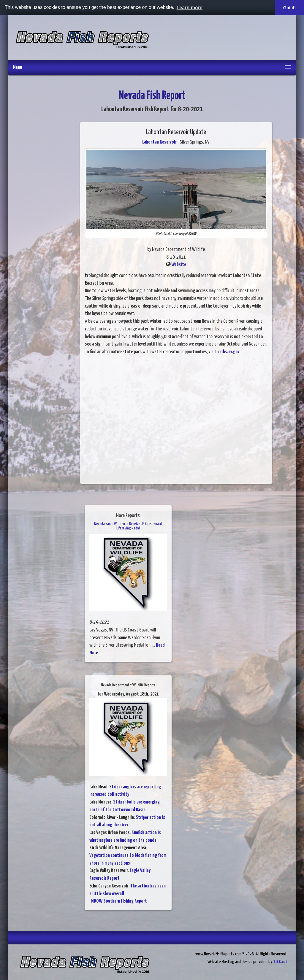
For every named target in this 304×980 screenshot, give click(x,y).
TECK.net (280, 962)
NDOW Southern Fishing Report (119, 901)
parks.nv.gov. (229, 352)
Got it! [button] (289, 8)
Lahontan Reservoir (159, 142)
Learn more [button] (190, 8)
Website (179, 265)
